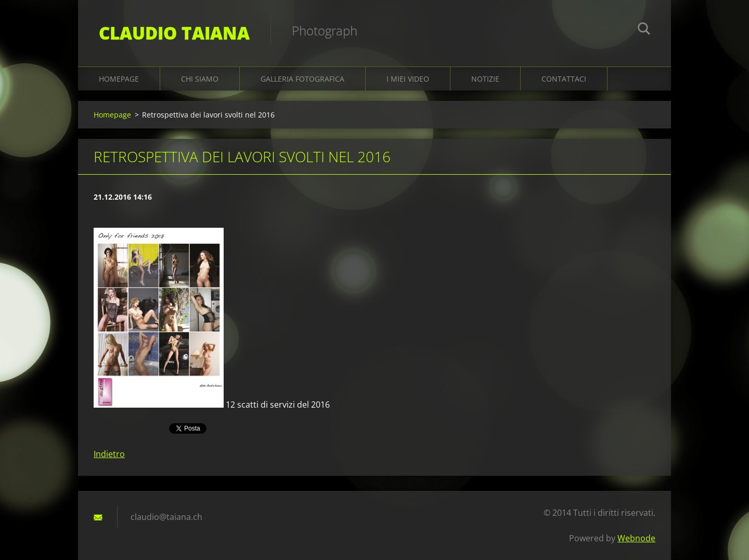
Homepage (119, 79)
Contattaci (564, 79)
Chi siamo (200, 79)
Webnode (636, 538)
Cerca (644, 30)
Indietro (109, 454)
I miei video (408, 79)
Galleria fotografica (302, 79)
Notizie (485, 79)
